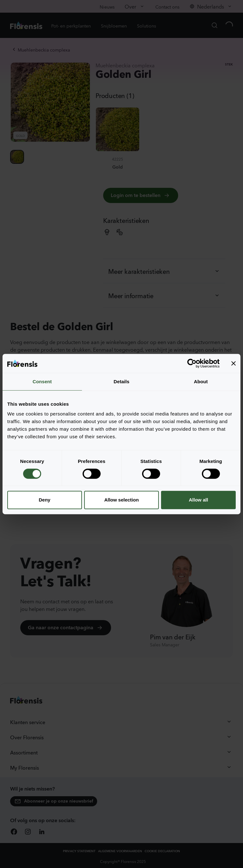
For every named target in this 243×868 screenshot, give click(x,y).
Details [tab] (121, 382)
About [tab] (201, 382)
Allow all (199, 500)
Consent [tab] (42, 382)
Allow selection (121, 500)
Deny (44, 500)
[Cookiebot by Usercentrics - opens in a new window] (192, 363)
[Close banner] (234, 363)
